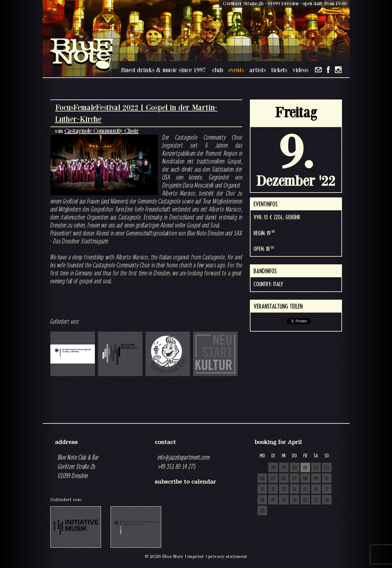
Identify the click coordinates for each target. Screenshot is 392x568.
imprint (196, 556)
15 (305, 489)
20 (284, 500)
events (236, 70)
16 (316, 489)
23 (316, 500)
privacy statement (228, 556)
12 (273, 489)
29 (284, 468)
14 (294, 489)
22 (305, 500)
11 (262, 489)
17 (327, 489)
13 (284, 489)
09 (316, 479)
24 (327, 500)
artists (258, 70)
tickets (279, 70)
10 (327, 479)
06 (284, 479)
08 (305, 479)
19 (273, 500)
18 (262, 500)
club (218, 70)
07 (295, 479)
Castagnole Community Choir (102, 131)
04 (262, 479)
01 (305, 468)
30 (294, 468)
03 (327, 468)
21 (295, 500)
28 (273, 468)
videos (301, 70)
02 (316, 468)
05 (273, 479)
